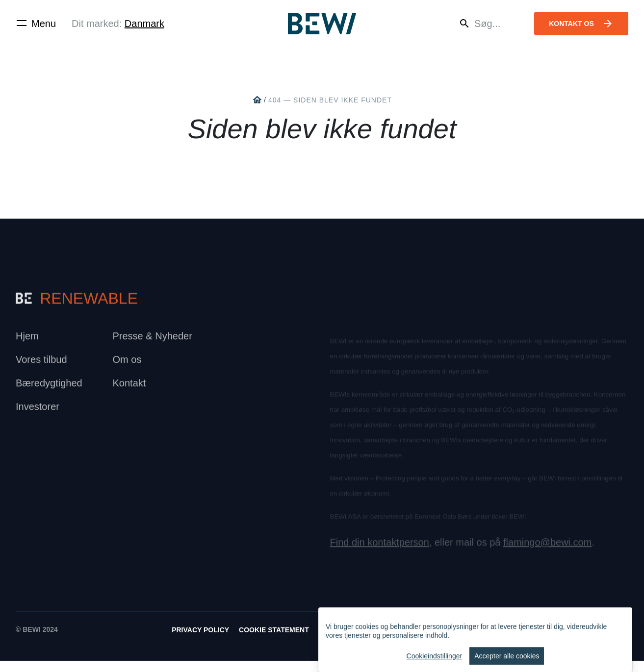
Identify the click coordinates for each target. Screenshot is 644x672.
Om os (127, 364)
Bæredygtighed (49, 387)
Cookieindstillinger (435, 664)
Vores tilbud (41, 364)
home (257, 100)
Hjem (27, 340)
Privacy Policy (200, 641)
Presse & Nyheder (153, 340)
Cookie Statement (274, 641)
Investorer (38, 411)
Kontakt (129, 387)
